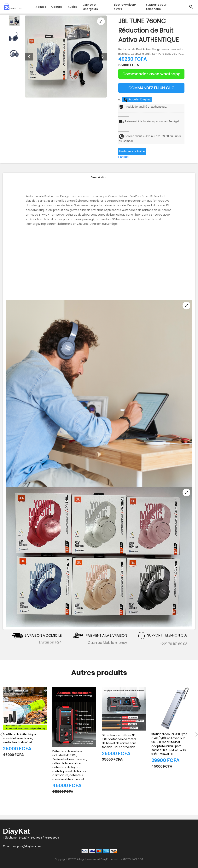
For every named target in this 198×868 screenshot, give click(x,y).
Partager (124, 157)
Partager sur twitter (132, 151)
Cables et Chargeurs (90, 7)
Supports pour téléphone (156, 7)
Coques (57, 7)
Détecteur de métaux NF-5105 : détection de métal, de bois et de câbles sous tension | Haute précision (119, 741)
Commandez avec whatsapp (151, 74)
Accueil (41, 7)
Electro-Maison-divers (125, 7)
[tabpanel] (66, 57)
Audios (73, 7)
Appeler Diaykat (137, 100)
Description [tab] (99, 177)
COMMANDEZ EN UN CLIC (151, 88)
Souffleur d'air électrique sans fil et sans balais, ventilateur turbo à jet (20, 738)
